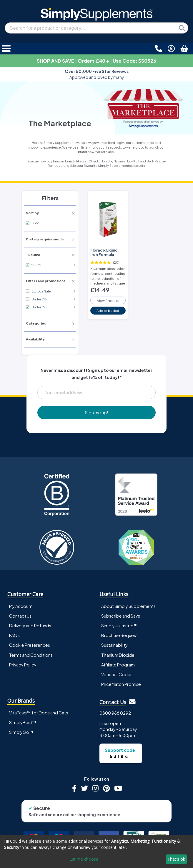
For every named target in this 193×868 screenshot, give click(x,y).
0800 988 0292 (115, 713)
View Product (108, 300)
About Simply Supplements (128, 606)
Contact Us (20, 616)
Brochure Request (119, 635)
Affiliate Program (118, 665)
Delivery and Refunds (30, 626)
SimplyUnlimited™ (119, 626)
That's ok (176, 859)
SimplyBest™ (23, 722)
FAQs (14, 635)
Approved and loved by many (97, 74)
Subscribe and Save (121, 616)
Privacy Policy (23, 665)
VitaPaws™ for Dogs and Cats (39, 713)
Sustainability (114, 645)
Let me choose (84, 859)
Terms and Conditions (31, 655)
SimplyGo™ (21, 732)
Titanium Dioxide (118, 655)
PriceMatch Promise (121, 684)
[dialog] (96, 852)
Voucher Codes (117, 674)
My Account (21, 606)
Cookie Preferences (30, 645)
